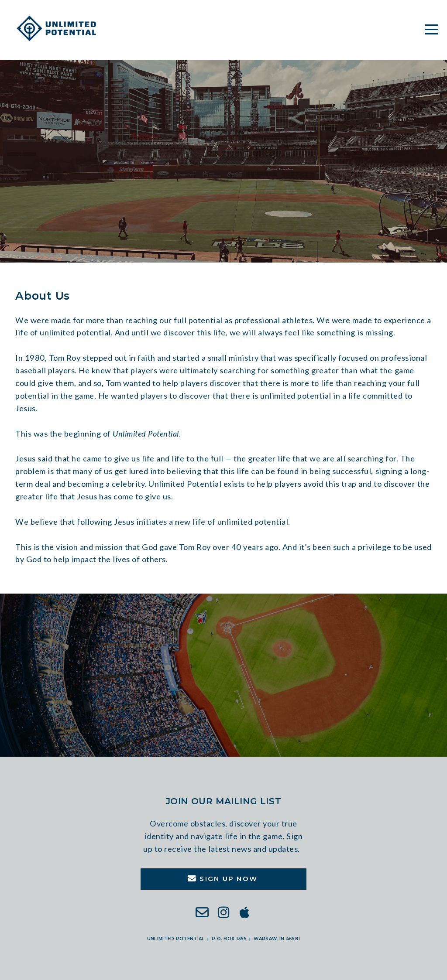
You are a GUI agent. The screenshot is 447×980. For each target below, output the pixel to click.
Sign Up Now (222, 879)
